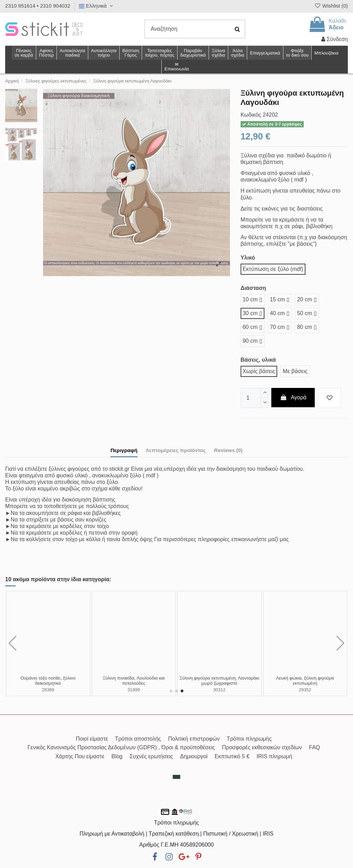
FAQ (314, 747)
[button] (237, 53)
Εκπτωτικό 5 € (232, 756)
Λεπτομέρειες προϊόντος (176, 450)
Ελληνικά (97, 6)
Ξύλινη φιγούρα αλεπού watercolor (48, 678)
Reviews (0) (228, 450)
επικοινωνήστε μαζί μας (260, 539)
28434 (48, 684)
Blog (117, 756)
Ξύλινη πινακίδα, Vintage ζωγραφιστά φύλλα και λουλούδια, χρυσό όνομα (305, 681)
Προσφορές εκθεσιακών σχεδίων (262, 747)
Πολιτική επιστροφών (194, 739)
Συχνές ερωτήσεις (151, 756)
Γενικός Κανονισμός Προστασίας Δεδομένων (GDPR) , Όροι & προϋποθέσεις (121, 747)
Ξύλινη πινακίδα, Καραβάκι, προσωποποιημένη (134, 681)
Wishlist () (331, 6)
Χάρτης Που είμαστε (80, 756)
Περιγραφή (124, 450)
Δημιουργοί (194, 756)
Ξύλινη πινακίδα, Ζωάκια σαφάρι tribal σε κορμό (219, 681)
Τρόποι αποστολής (138, 739)
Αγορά (293, 397)
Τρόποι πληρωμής (249, 739)
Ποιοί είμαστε (92, 739)
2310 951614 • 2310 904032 (38, 6)
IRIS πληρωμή (274, 756)
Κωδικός (251, 115)
